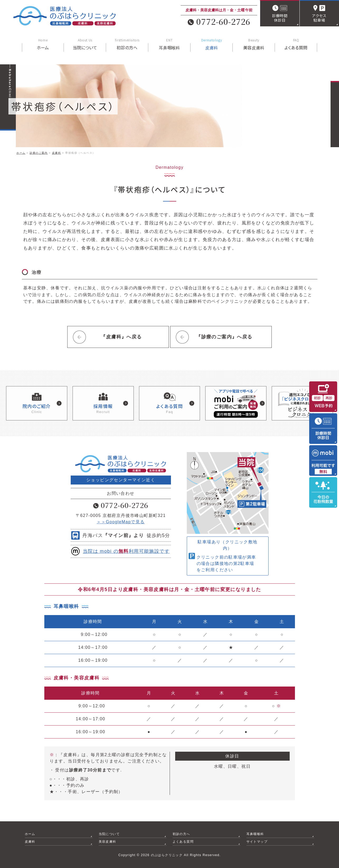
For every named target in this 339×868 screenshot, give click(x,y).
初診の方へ (181, 834)
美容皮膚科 (108, 841)
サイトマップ (257, 841)
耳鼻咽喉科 (255, 834)
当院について (109, 834)
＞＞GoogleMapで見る (121, 522)
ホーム (30, 834)
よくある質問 (183, 841)
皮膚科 (30, 841)
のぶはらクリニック (167, 855)
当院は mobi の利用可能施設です (126, 551)
